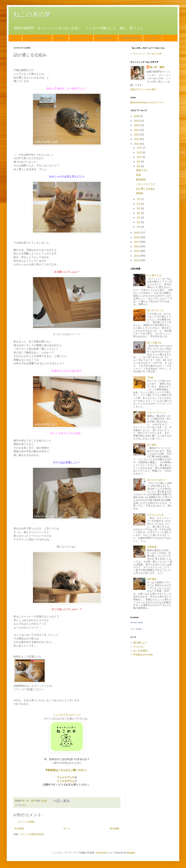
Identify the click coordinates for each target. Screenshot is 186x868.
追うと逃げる (154, 343)
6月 (139, 204)
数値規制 (141, 179)
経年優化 (152, 579)
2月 (139, 222)
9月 (139, 162)
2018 (137, 237)
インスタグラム (81, 38)
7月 (139, 199)
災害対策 (152, 547)
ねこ (25, 805)
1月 (139, 227)
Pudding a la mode (143, 655)
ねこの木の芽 (32, 14)
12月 (139, 148)
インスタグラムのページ (67, 715)
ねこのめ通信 (140, 651)
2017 (137, 242)
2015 (137, 251)
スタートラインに (157, 413)
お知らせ (61, 38)
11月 (139, 152)
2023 (137, 130)
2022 (137, 135)
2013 (137, 260)
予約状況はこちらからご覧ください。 (67, 770)
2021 (137, 139)
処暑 (138, 175)
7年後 (150, 378)
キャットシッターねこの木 (147, 54)
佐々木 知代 (157, 67)
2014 (137, 256)
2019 (137, 233)
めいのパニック (155, 310)
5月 (139, 208)
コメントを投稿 (26, 822)
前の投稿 (114, 828)
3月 (139, 218)
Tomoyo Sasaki (137, 622)
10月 (139, 157)
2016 (137, 246)
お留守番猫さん (106, 38)
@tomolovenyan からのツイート (147, 102)
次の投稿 (19, 828)
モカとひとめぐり (157, 480)
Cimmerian (101, 853)
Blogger (131, 853)
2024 (137, 125)
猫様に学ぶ (142, 170)
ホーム (15, 38)
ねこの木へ (153, 38)
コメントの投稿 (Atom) (32, 834)
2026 (137, 116)
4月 (139, 213)
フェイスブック (66, 777)
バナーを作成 (136, 629)
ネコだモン (139, 647)
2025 (137, 121)
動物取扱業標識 (131, 38)
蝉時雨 (140, 193)
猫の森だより (140, 643)
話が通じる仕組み (146, 189)
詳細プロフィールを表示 (143, 89)
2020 (137, 144)
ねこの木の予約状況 (37, 38)
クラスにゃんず (155, 515)
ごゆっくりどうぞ (146, 184)
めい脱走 (152, 445)
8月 (139, 166)
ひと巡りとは (154, 275)
